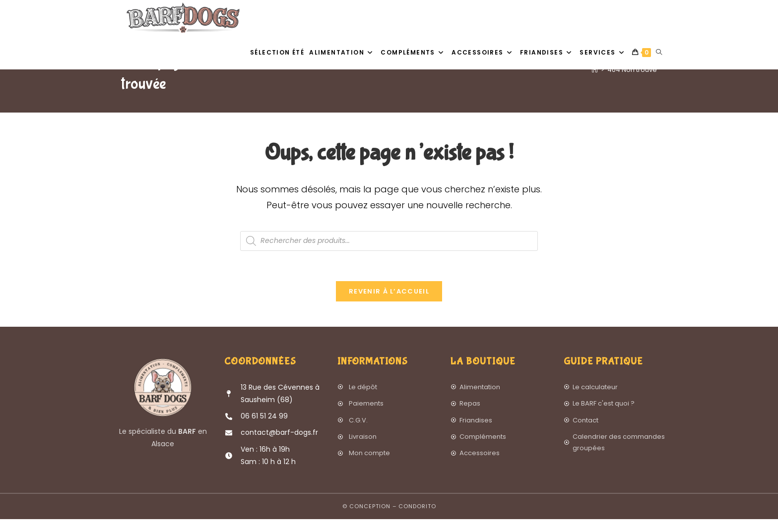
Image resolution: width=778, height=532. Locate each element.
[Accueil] (595, 93)
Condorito (417, 519)
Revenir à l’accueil (389, 304)
